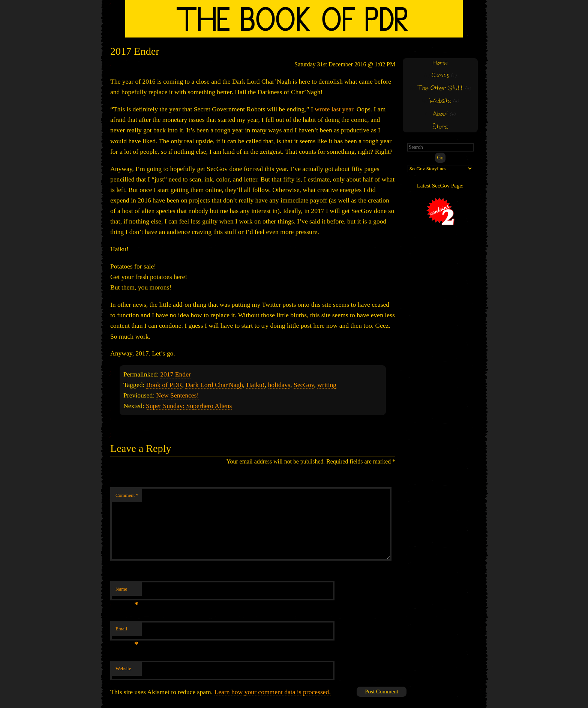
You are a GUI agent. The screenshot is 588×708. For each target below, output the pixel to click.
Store (440, 127)
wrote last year (334, 109)
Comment (127, 495)
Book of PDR (164, 385)
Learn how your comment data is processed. (273, 692)
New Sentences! (177, 395)
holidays (279, 385)
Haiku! (256, 385)
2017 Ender (175, 374)
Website (123, 668)
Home (440, 63)
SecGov (304, 385)
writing (327, 385)
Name (127, 591)
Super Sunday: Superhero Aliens (189, 406)
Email (127, 631)
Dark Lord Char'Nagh (214, 385)
